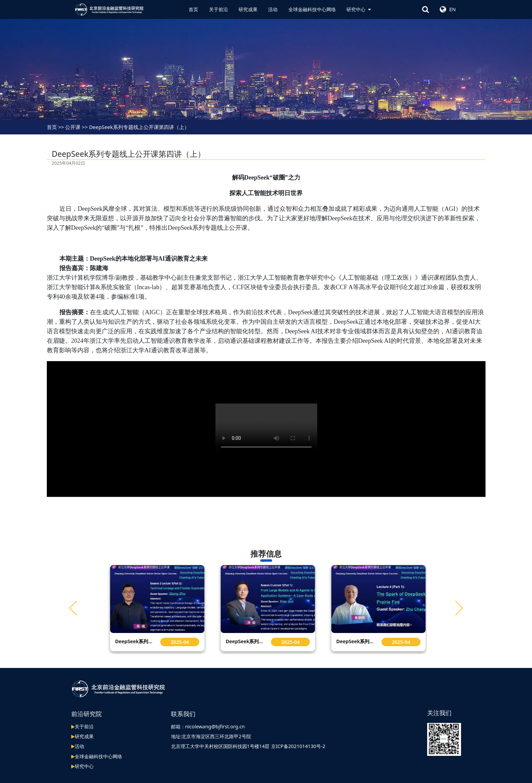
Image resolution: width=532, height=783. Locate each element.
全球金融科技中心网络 (312, 9)
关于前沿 (218, 9)
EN (452, 9)
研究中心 (359, 9)
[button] (459, 608)
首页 (193, 9)
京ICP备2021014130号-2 (298, 746)
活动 (273, 9)
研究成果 (248, 9)
